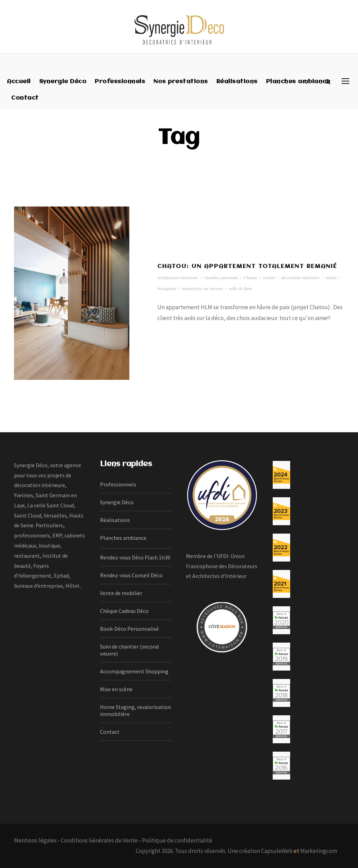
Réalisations (237, 82)
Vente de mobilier (121, 593)
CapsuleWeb (277, 851)
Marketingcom (319, 851)
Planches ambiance (298, 82)
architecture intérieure (178, 278)
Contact (25, 98)
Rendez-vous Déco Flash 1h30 (135, 557)
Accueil (19, 82)
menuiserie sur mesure (203, 288)
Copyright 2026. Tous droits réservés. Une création (198, 851)
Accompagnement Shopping (134, 671)
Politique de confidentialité (177, 840)
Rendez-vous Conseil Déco (131, 575)
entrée (331, 278)
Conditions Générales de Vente (99, 840)
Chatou (250, 278)
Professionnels (120, 82)
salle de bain (240, 288)
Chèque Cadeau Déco (124, 611)
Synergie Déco (63, 82)
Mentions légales (35, 840)
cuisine (269, 278)
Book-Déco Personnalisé (129, 629)
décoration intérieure (300, 278)
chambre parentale (221, 278)
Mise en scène (116, 689)
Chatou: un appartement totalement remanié (247, 266)
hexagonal (167, 288)
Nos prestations (181, 82)
